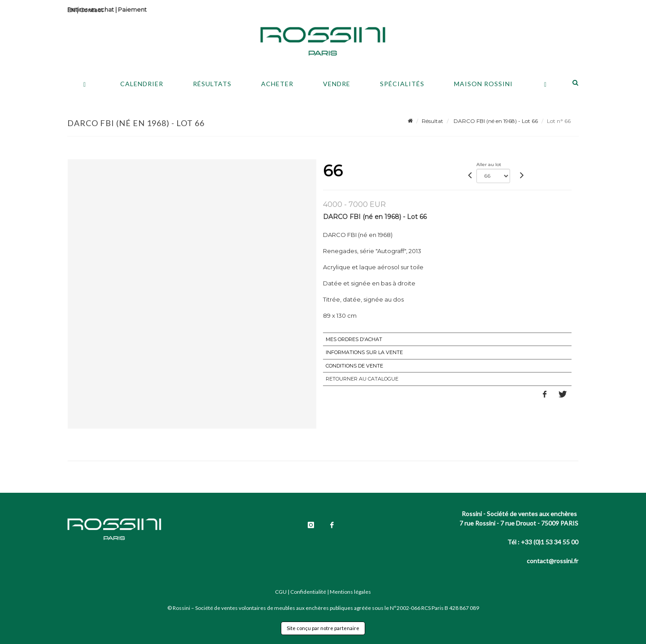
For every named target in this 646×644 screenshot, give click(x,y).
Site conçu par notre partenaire (323, 628)
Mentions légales (350, 592)
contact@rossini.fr (552, 561)
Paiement (132, 9)
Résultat (432, 121)
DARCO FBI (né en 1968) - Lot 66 (495, 121)
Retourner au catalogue (362, 379)
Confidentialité (308, 592)
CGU (281, 592)
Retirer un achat (91, 9)
